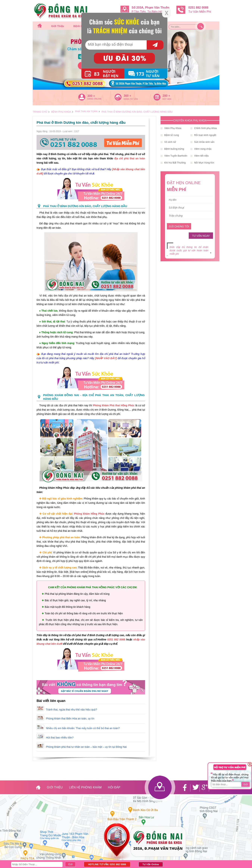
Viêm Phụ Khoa (173, 128)
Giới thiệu (58, 26)
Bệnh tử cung (172, 135)
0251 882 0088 (116, 639)
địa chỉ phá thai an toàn (130, 158)
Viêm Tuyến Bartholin (176, 156)
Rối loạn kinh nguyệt (205, 135)
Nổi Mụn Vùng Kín (204, 163)
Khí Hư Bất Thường (175, 163)
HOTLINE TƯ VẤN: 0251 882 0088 (107, 864)
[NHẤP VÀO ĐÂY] (106, 358)
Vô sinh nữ (170, 142)
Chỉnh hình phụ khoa (205, 128)
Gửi (245, 784)
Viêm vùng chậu (203, 149)
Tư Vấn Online (151, 864)
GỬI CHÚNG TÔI (179, 226)
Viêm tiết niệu (201, 156)
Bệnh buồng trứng (174, 149)
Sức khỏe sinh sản (204, 142)
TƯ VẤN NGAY (201, 236)
